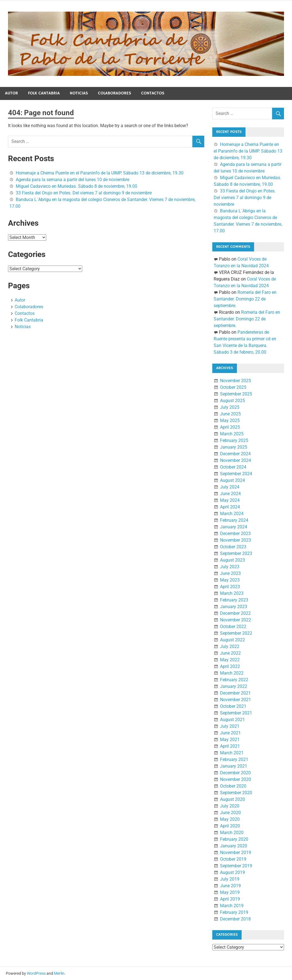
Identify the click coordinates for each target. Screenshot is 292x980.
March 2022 (232, 673)
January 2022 (234, 686)
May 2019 (230, 892)
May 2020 (230, 819)
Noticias (79, 93)
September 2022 (236, 633)
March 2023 (232, 593)
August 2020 (232, 799)
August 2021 (232, 720)
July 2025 (230, 407)
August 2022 (232, 640)
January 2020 (234, 846)
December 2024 (235, 454)
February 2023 (234, 600)
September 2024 (236, 474)
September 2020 (236, 793)
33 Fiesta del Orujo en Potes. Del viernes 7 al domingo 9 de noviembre (84, 193)
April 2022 (230, 666)
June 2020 (230, 813)
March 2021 (232, 753)
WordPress (36, 973)
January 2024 (234, 527)
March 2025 (232, 434)
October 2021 (233, 706)
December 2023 (235, 533)
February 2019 (234, 912)
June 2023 (230, 573)
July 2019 (230, 879)
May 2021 (230, 739)
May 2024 (230, 500)
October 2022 (233, 627)
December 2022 (235, 613)
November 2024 (236, 460)
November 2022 (236, 620)
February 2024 (234, 520)
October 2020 (233, 786)
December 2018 (235, 919)
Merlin (59, 973)
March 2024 (232, 514)
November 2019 (236, 852)
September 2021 (236, 713)
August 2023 (232, 560)
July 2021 (230, 726)
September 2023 (236, 553)
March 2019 (232, 906)
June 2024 (230, 494)
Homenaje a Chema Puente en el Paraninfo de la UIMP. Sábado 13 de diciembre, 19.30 (100, 173)
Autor (11, 93)
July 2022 (230, 646)
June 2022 (230, 653)
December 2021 (235, 693)
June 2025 (230, 414)
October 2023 (233, 547)
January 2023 (234, 607)
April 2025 (230, 427)
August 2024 (232, 480)
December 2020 (235, 773)
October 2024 (233, 467)
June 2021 (230, 733)
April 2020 (230, 826)
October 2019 (233, 859)
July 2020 (230, 806)
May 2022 (230, 660)
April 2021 (230, 746)
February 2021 (234, 759)
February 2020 (234, 839)
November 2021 (236, 700)
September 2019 (236, 866)
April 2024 (230, 507)
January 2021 (234, 766)
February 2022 (234, 680)
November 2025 (236, 381)
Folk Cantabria (44, 93)
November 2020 (236, 779)
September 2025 (236, 394)
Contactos (153, 93)
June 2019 (230, 886)
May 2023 (230, 580)
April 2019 (230, 899)
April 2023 (230, 587)
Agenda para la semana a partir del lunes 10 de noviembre (73, 180)
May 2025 (230, 420)
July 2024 (230, 487)
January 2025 (234, 447)
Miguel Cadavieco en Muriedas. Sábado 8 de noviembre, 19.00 (77, 186)
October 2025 (233, 387)
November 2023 (236, 540)
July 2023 (230, 567)
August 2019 (232, 872)
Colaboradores (115, 93)
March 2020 (232, 833)
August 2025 (232, 401)
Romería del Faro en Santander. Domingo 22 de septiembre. (245, 299)
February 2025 (234, 440)
